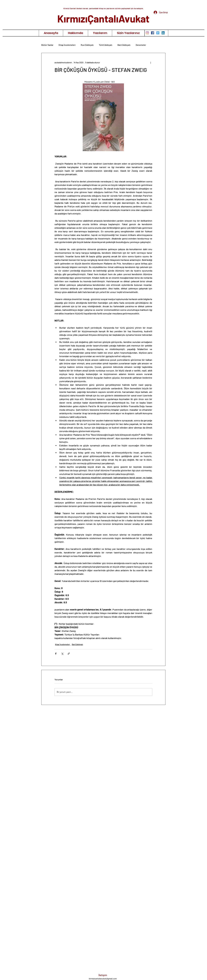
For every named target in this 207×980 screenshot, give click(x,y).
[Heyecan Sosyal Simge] (158, 33)
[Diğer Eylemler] (151, 62)
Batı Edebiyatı (124, 45)
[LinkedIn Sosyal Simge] (163, 33)
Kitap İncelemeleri (67, 45)
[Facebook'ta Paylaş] (56, 654)
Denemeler (141, 45)
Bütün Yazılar (47, 45)
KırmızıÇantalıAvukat (103, 18)
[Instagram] (147, 33)
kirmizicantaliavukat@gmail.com (103, 979)
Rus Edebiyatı (87, 45)
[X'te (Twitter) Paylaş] (62, 654)
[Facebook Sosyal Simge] (153, 33)
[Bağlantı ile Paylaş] (69, 654)
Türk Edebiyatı (106, 45)
